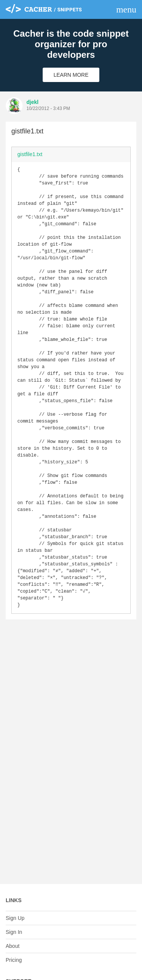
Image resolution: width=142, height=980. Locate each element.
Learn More (71, 75)
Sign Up (15, 918)
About (13, 946)
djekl (32, 102)
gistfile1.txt (30, 154)
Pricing (14, 960)
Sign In (14, 932)
